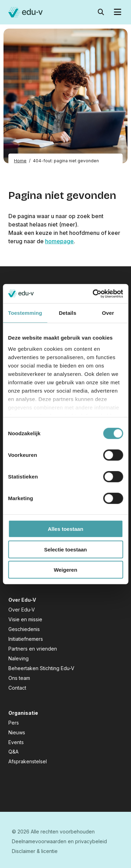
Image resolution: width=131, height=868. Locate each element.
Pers (14, 723)
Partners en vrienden (33, 649)
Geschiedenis (24, 629)
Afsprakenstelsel (28, 761)
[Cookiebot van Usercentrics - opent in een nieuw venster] (93, 294)
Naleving (19, 658)
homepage (59, 241)
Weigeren (65, 570)
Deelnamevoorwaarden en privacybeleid (59, 841)
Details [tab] (67, 313)
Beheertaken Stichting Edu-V (41, 668)
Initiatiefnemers (26, 639)
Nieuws (17, 732)
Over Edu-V (22, 610)
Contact (17, 688)
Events (16, 742)
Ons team (19, 678)
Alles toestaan (66, 529)
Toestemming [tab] (25, 313)
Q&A (13, 752)
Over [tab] (108, 313)
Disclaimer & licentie (35, 851)
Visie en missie (25, 619)
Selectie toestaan (65, 549)
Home (20, 161)
